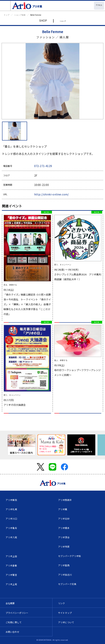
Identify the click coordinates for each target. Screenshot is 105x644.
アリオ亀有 (11, 528)
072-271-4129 (43, 166)
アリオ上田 (11, 556)
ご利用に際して (14, 622)
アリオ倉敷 (11, 565)
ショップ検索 (20, 15)
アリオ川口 (11, 519)
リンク (61, 603)
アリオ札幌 (11, 509)
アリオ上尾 (11, 584)
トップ (7, 15)
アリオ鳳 (63, 509)
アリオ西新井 (65, 500)
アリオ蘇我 (11, 500)
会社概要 (10, 603)
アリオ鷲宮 (11, 575)
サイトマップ (65, 613)
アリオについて (66, 622)
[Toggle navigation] (5, 6)
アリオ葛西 (64, 565)
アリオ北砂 (64, 519)
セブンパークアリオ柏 (70, 556)
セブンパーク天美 (67, 584)
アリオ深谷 (64, 537)
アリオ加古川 (65, 575)
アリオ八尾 (11, 537)
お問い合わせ (12, 632)
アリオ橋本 (64, 528)
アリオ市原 (64, 547)
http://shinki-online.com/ (52, 194)
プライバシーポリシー (17, 613)
